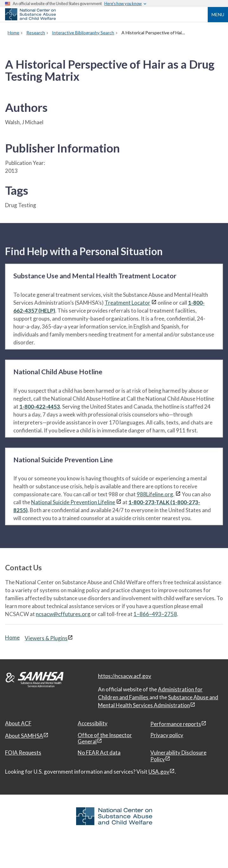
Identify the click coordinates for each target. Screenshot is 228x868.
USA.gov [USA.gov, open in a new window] (159, 772)
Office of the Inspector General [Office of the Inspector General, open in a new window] (105, 738)
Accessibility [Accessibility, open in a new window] (93, 723)
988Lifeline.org (155, 494)
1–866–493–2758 (155, 614)
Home (12, 637)
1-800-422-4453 (40, 407)
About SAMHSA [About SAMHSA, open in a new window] (24, 736)
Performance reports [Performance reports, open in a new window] (176, 724)
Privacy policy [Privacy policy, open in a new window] (167, 735)
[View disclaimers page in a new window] (154, 303)
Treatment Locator (127, 303)
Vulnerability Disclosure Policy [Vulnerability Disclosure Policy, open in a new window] (178, 756)
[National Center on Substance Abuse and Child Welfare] (30, 18)
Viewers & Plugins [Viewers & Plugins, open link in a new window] (46, 638)
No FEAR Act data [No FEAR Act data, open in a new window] (99, 753)
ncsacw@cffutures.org (63, 614)
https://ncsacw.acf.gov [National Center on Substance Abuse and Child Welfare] (125, 676)
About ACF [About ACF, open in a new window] (18, 723)
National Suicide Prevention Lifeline (73, 502)
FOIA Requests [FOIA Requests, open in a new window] (23, 753)
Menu (218, 14)
